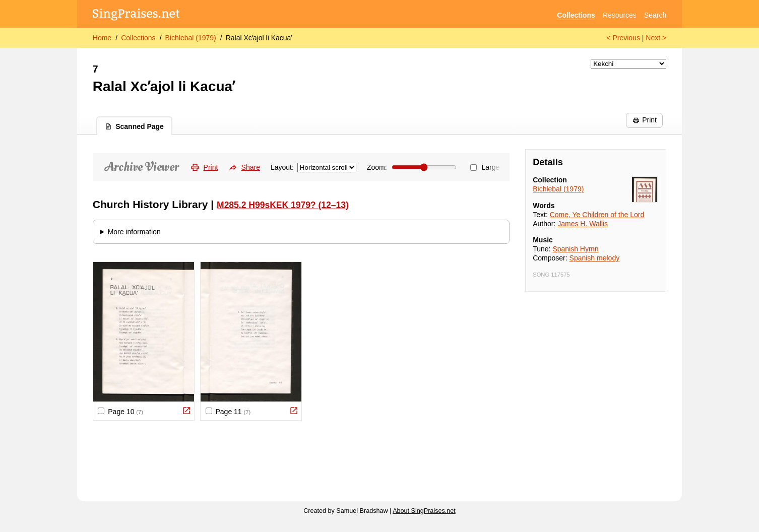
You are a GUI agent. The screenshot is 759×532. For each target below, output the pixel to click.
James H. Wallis (583, 224)
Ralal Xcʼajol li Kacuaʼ (259, 38)
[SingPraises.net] (136, 15)
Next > (656, 38)
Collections (576, 15)
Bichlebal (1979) (191, 38)
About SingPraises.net (424, 511)
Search (655, 15)
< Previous (623, 38)
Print (645, 120)
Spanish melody (595, 258)
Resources (620, 15)
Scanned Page (134, 126)
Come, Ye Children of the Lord (597, 215)
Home (102, 38)
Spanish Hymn (575, 249)
